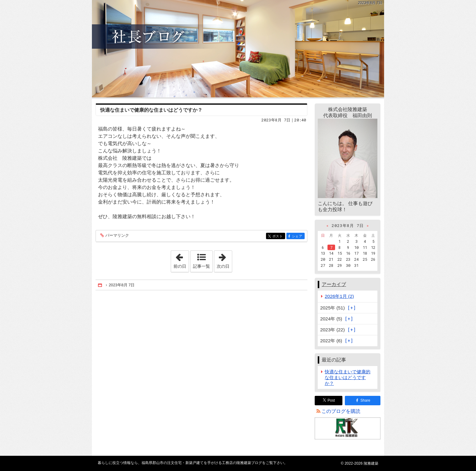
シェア (298, 237)
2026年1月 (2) (339, 296)
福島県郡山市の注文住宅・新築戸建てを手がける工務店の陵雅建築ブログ (238, 49)
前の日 (181, 260)
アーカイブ (334, 284)
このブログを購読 (341, 411)
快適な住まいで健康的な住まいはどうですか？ (151, 110)
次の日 (224, 260)
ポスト (278, 237)
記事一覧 (201, 266)
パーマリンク (117, 236)
